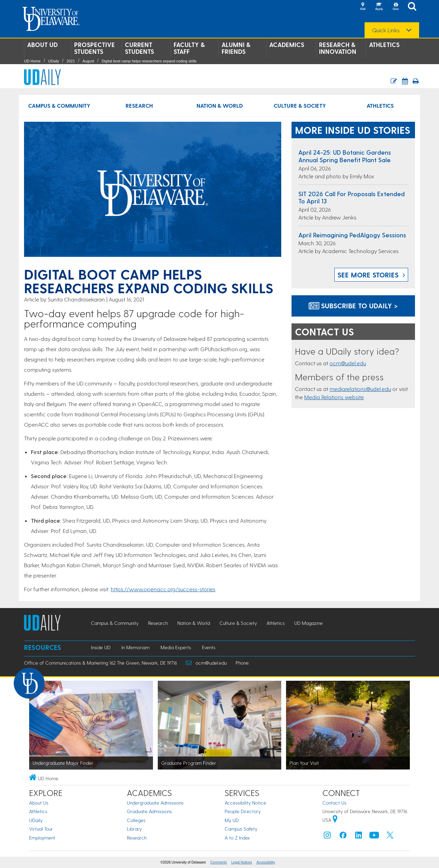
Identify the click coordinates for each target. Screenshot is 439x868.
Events (209, 647)
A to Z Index (237, 838)
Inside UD (101, 647)
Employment (42, 838)
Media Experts (176, 647)
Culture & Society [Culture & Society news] (300, 105)
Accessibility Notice (245, 803)
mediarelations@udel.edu (360, 389)
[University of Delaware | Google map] (335, 820)
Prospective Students (94, 48)
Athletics (384, 45)
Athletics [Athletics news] (380, 105)
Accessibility (266, 862)
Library (134, 829)
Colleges (136, 820)
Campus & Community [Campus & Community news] (59, 105)
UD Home (32, 61)
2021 (71, 61)
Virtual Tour (41, 829)
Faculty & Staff (189, 48)
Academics (287, 45)
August (88, 61)
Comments (218, 862)
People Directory (243, 811)
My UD (232, 820)
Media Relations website (334, 397)
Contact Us (334, 803)
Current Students (139, 48)
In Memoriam (135, 647)
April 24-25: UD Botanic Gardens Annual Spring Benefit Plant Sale (345, 156)
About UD (42, 45)
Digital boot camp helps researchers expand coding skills (149, 61)
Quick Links (386, 30)
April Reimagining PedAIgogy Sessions (352, 235)
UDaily (54, 61)
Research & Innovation (338, 48)
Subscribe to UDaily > (353, 306)
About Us (39, 803)
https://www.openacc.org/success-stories (163, 589)
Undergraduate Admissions (155, 803)
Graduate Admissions (149, 811)
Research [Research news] (139, 105)
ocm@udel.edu (348, 363)
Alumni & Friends (236, 48)
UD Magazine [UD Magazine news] (309, 623)
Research (137, 838)
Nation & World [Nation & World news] (220, 105)
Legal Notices (242, 862)
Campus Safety (241, 829)
